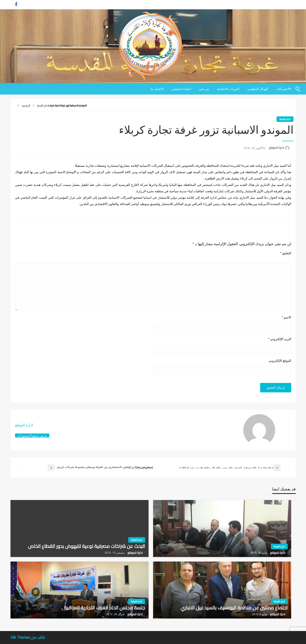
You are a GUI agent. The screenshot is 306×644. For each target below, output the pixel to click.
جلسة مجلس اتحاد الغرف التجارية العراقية (105, 608)
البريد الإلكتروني (280, 339)
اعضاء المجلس (181, 89)
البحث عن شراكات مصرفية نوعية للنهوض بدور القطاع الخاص (87, 546)
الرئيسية (26, 105)
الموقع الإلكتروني (280, 361)
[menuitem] (258, 89)
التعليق (286, 253)
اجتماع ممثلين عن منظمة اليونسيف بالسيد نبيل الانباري (234, 608)
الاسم (286, 317)
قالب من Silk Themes (28, 637)
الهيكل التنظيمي (258, 89)
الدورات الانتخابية (228, 89)
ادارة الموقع (276, 148)
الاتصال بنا (157, 89)
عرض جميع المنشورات (32, 435)
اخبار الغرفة (43, 105)
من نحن (204, 89)
